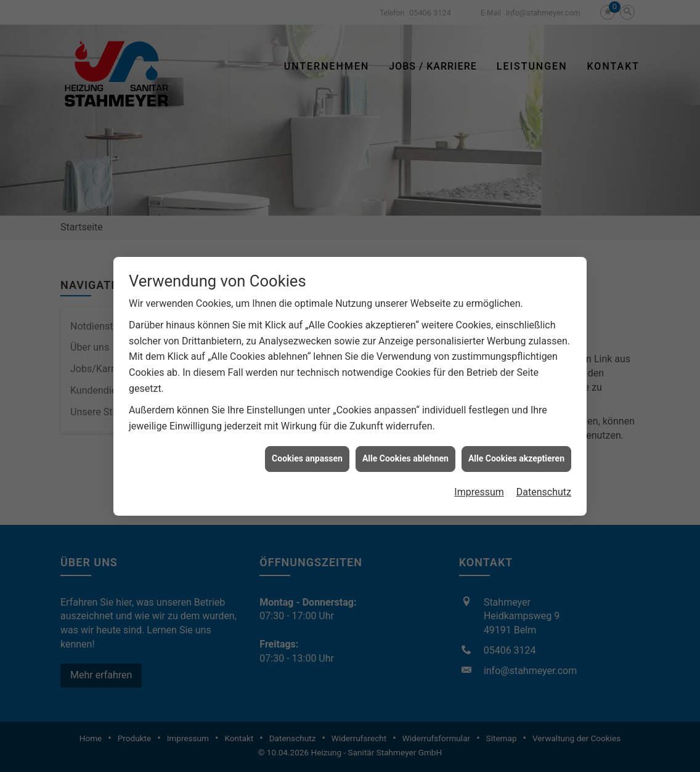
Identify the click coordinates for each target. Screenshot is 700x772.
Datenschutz (544, 488)
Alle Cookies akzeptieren (516, 454)
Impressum (479, 488)
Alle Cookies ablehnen (405, 454)
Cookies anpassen (307, 454)
